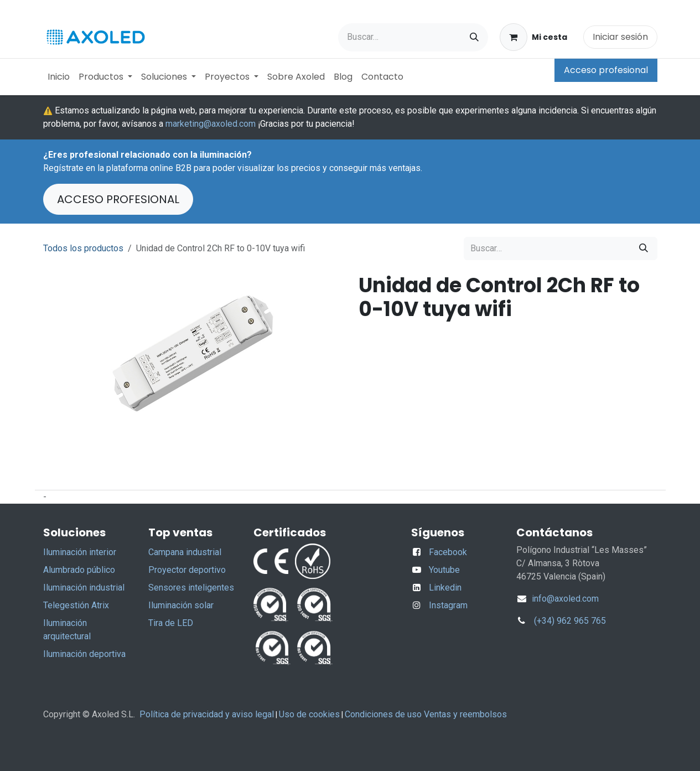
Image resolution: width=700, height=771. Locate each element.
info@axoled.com (564, 599)
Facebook (448, 552)
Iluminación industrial (84, 588)
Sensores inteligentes (191, 588)
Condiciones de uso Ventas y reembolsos (426, 714)
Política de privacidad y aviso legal (207, 714)
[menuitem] (59, 77)
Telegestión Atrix (76, 605)
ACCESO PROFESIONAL (118, 199)
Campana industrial (185, 552)
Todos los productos (83, 248)
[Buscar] (474, 37)
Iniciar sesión (620, 37)
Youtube (444, 570)
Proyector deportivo (187, 570)
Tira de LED (171, 623)
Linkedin (445, 588)
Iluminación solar (181, 605)
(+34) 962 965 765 (570, 621)
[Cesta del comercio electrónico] (533, 37)
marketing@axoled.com (211, 124)
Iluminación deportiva (84, 654)
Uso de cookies (309, 714)
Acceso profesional (606, 70)
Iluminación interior (80, 552)
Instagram (448, 605)
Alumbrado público (79, 570)
